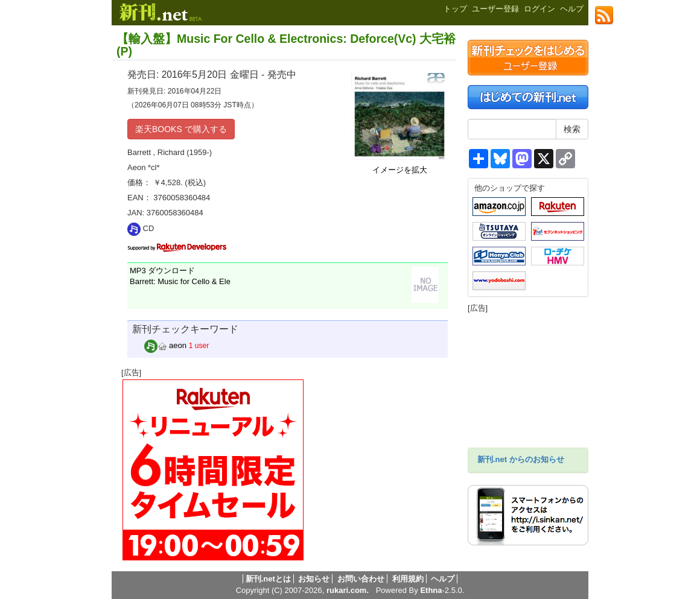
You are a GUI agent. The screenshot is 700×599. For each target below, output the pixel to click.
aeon (166, 345)
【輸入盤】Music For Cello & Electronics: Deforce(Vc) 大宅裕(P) (286, 45)
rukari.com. (348, 590)
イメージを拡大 (400, 170)
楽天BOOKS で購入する (181, 129)
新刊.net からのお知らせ (521, 459)
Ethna (431, 590)
